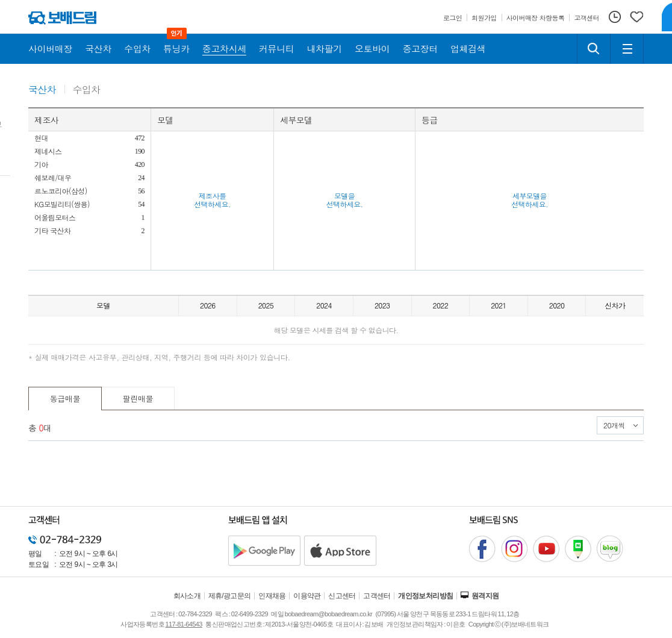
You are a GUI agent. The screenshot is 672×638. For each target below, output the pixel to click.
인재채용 (272, 596)
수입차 (87, 90)
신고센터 (342, 596)
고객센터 (377, 596)
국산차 (42, 90)
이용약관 (307, 596)
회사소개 (187, 596)
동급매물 (65, 399)
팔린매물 (138, 399)
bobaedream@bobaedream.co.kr (328, 614)
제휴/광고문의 (230, 596)
